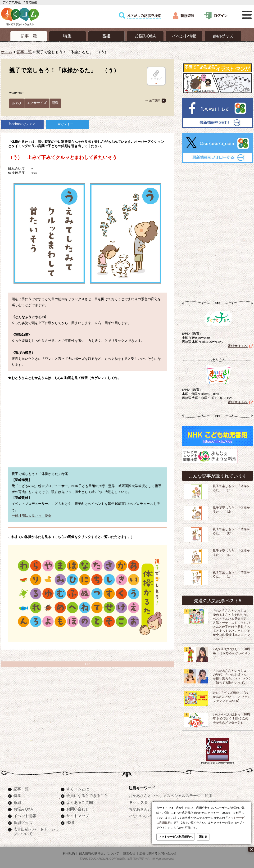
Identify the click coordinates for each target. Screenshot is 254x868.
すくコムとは (78, 789)
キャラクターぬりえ (146, 802)
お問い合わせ (78, 809)
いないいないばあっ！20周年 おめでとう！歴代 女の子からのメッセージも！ (231, 719)
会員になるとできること (87, 796)
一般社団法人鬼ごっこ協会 (32, 516)
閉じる (203, 837)
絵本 (209, 796)
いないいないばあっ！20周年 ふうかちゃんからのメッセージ (232, 653)
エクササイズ (37, 103)
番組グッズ (23, 823)
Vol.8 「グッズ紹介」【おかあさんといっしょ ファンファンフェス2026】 (232, 697)
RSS (70, 823)
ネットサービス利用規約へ (176, 837)
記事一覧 (24, 52)
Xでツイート (67, 124)
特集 (17, 796)
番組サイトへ (238, 346)
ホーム (7, 52)
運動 (55, 103)
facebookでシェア (22, 124)
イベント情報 (25, 816)
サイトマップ (78, 816)
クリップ (156, 75)
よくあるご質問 (80, 802)
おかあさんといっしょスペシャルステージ (165, 796)
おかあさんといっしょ (148, 809)
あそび (17, 103)
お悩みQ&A (23, 809)
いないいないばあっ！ (148, 816)
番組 (17, 802)
